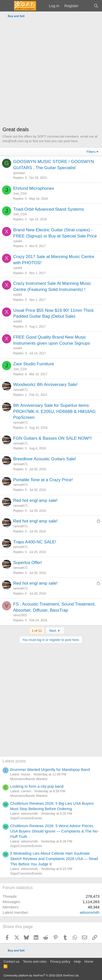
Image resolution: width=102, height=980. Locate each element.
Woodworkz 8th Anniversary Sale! (45, 385)
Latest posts (14, 761)
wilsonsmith (90, 912)
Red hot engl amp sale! (35, 500)
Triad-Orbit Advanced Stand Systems (49, 209)
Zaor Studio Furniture (34, 364)
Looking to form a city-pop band (37, 786)
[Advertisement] (51, 73)
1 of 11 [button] (37, 631)
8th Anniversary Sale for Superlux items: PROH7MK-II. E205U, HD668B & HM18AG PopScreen (54, 412)
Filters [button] (91, 152)
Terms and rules (35, 962)
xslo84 (18, 241)
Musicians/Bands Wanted (29, 779)
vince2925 (20, 615)
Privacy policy (60, 962)
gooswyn (19, 173)
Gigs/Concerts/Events (26, 818)
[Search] (96, 6)
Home (89, 962)
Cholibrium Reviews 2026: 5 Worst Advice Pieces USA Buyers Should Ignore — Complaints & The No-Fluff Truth (54, 831)
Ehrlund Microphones (34, 188)
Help (78, 962)
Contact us (11, 962)
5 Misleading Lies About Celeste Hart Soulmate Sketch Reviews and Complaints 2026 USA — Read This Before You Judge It (54, 859)
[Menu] (7, 6)
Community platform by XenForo (41, 975)
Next (55, 631)
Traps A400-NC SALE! (35, 542)
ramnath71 (20, 390)
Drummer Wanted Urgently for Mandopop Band (50, 769)
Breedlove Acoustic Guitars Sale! (45, 459)
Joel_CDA (20, 194)
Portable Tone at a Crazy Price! (43, 480)
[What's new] (86, 6)
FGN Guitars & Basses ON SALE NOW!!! (53, 438)
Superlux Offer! (28, 563)
